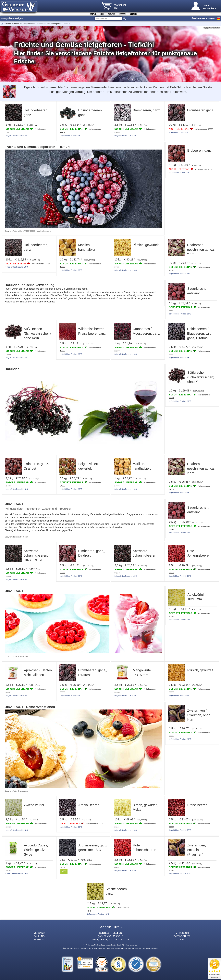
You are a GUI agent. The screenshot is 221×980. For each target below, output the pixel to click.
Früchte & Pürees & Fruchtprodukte (19, 24)
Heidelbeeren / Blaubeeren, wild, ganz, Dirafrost (200, 333)
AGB (182, 939)
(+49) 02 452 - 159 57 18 (111, 936)
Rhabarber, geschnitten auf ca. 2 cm (201, 250)
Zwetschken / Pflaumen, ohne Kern (199, 715)
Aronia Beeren (89, 805)
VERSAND (39, 933)
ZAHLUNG (39, 936)
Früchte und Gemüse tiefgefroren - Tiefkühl (53, 24)
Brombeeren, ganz (146, 110)
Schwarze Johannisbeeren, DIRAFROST (36, 556)
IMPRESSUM (182, 933)
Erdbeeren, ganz (199, 151)
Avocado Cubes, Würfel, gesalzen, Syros (37, 850)
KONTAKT (39, 939)
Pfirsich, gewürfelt (146, 245)
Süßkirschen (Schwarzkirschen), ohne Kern (38, 333)
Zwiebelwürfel (34, 805)
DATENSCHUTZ (182, 936)
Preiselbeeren (197, 805)
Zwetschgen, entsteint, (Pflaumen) (197, 850)
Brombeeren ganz (200, 110)
